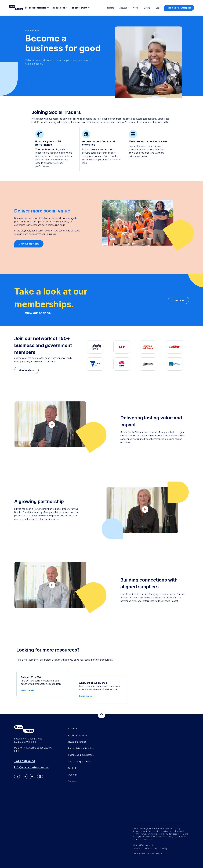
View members (26, 370)
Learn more (178, 300)
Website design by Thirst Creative (148, 853)
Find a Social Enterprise (179, 8)
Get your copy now (29, 244)
